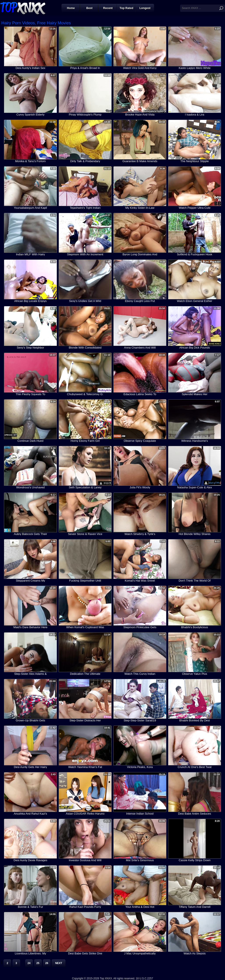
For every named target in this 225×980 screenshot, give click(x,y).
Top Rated (126, 8)
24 (29, 963)
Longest (145, 8)
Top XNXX (23, 8)
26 (47, 963)
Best (89, 8)
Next (59, 963)
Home (71, 8)
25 (38, 963)
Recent (108, 8)
